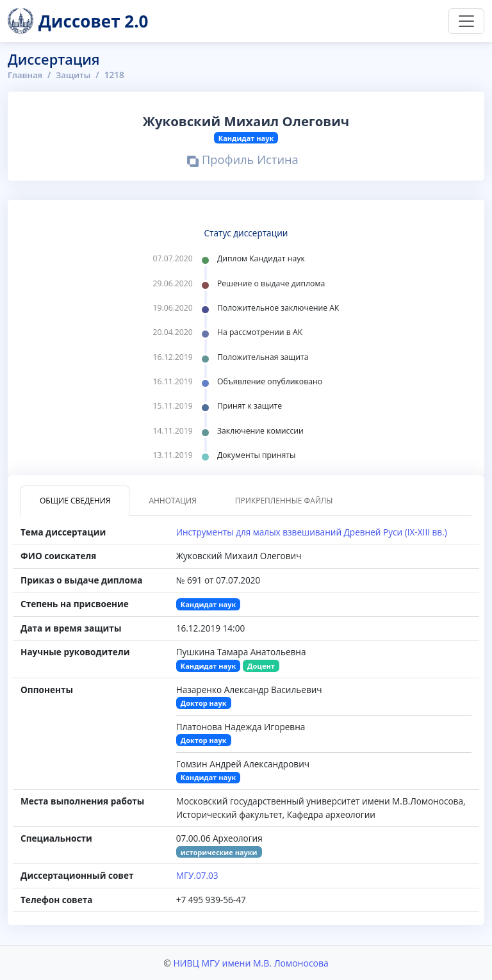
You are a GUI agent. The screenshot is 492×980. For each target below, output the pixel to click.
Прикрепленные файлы (284, 501)
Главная (26, 75)
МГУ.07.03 (197, 875)
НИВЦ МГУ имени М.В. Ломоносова (250, 963)
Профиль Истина (243, 161)
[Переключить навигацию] (466, 21)
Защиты (75, 75)
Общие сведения (75, 501)
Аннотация (172, 501)
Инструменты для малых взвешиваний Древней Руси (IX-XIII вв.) (312, 532)
